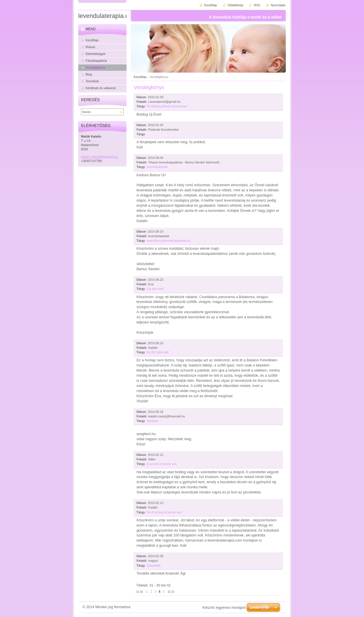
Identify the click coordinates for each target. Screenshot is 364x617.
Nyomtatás (278, 5)
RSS (257, 5)
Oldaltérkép (235, 5)
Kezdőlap (140, 77)
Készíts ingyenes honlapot (224, 607)
